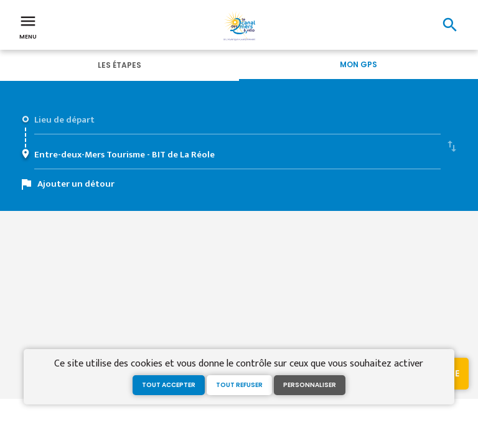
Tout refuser (239, 385)
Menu (28, 26)
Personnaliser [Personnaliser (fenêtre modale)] (310, 385)
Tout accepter (169, 385)
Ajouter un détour (76, 184)
